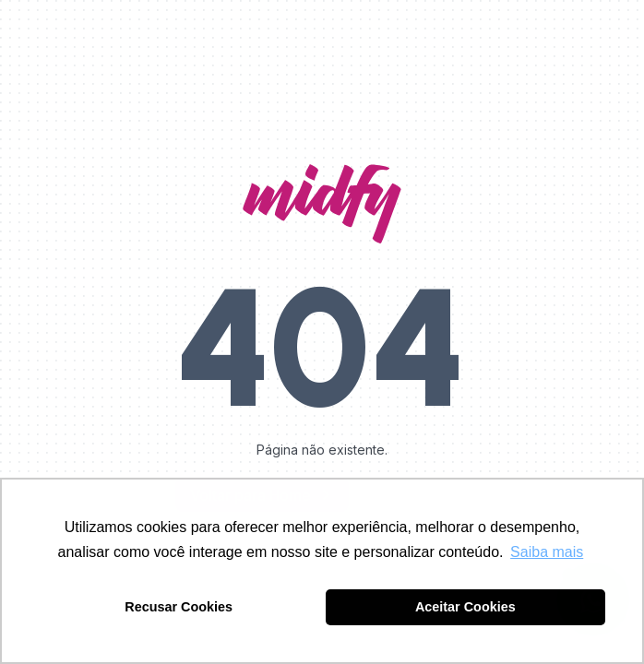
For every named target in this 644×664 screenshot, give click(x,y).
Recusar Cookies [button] (179, 607)
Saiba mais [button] (547, 552)
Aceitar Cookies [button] (465, 607)
